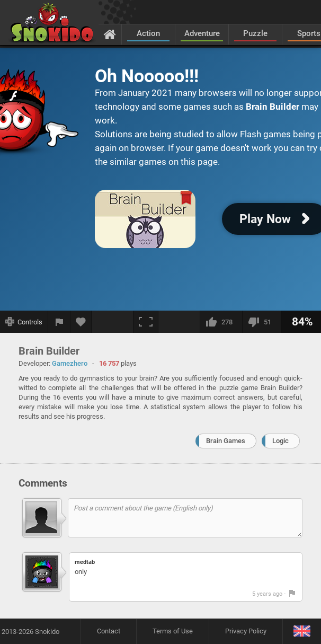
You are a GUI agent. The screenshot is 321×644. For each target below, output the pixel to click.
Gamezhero (70, 363)
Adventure (202, 33)
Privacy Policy (246, 631)
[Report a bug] (59, 322)
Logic (280, 441)
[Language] (302, 632)
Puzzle (255, 33)
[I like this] (221, 322)
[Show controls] (24, 322)
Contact (109, 631)
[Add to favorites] (81, 322)
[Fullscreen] (146, 322)
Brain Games (226, 441)
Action (148, 33)
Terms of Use (173, 631)
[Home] (110, 34)
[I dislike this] (261, 322)
